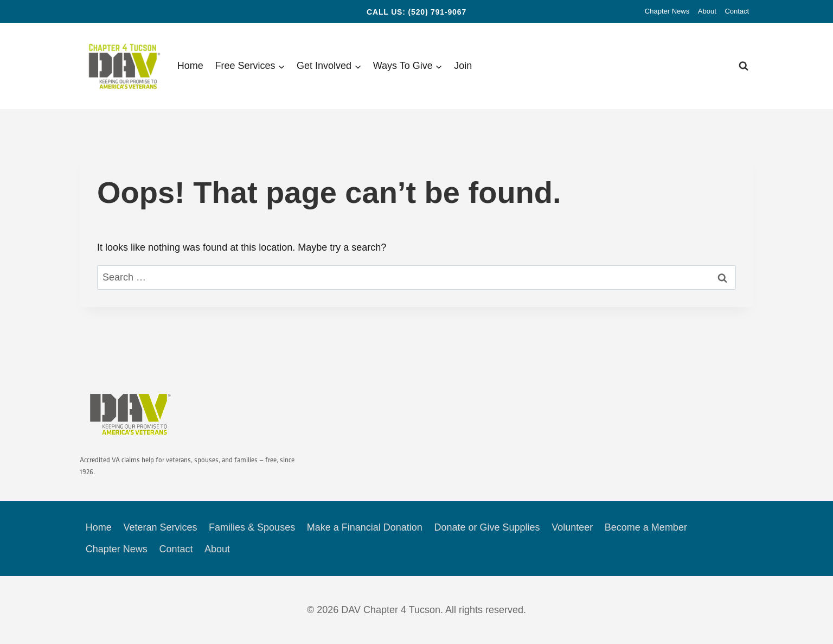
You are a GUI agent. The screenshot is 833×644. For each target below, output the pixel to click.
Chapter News (667, 11)
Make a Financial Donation (365, 527)
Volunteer (572, 527)
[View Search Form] (744, 66)
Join (463, 66)
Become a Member (646, 527)
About (707, 11)
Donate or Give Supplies (487, 527)
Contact (737, 11)
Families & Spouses (252, 527)
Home (190, 66)
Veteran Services (160, 527)
